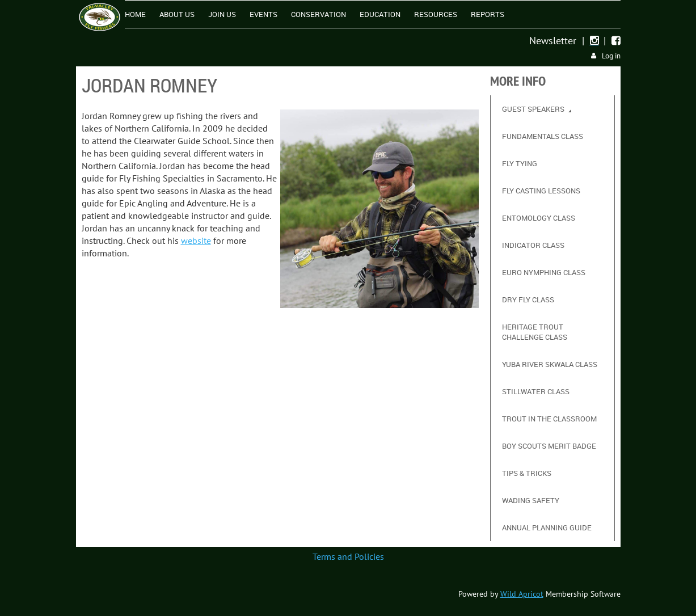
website (196, 241)
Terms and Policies (348, 556)
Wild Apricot (522, 594)
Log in (611, 56)
